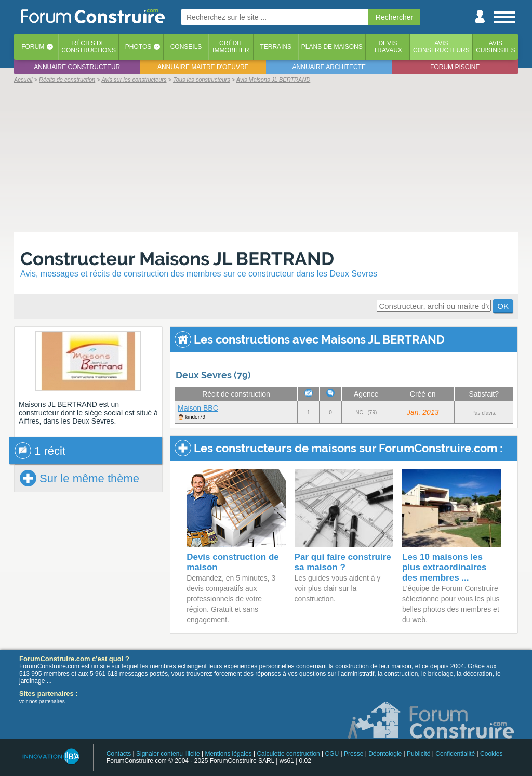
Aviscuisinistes (495, 47)
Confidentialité (455, 754)
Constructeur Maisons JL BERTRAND (177, 259)
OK (503, 306)
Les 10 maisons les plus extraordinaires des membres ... (444, 567)
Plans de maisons (332, 47)
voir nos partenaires (42, 701)
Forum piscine (455, 67)
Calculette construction (288, 754)
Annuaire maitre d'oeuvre (203, 67)
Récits (89, 47)
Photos (138, 47)
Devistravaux (388, 47)
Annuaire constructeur (77, 67)
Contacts (119, 754)
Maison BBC (198, 408)
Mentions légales (229, 754)
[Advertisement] (266, 157)
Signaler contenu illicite (168, 754)
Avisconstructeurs (441, 47)
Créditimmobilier (231, 47)
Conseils (186, 47)
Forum (33, 47)
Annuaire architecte (329, 67)
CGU (332, 754)
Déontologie (385, 754)
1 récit (40, 451)
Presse (354, 754)
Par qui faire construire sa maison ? (343, 562)
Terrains (276, 47)
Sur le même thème (79, 478)
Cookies (491, 754)
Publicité (418, 754)
